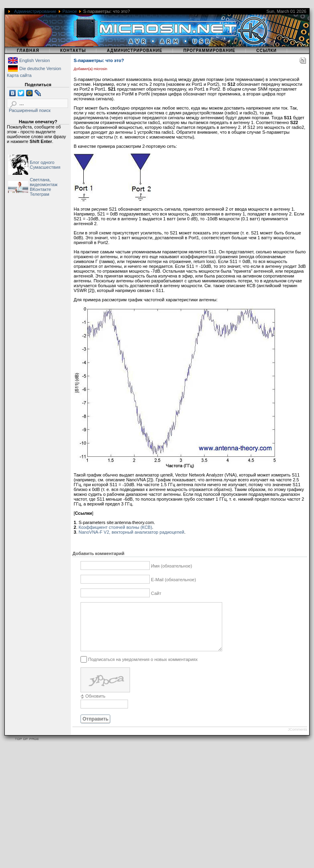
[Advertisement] (121, 812)
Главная (28, 51)
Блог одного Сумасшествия (45, 165)
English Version (35, 60)
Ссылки (267, 51)
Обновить (95, 706)
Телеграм (39, 194)
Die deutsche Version (40, 68)
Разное (70, 11)
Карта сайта (19, 75)
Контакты (73, 51)
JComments (297, 739)
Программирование (209, 51)
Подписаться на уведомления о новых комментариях (143, 669)
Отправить (95, 729)
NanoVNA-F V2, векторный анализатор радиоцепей (131, 532)
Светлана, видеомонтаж (44, 182)
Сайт (156, 593)
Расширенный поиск (30, 110)
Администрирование (35, 11)
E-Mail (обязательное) (174, 580)
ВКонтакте (40, 189)
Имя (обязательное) (171, 566)
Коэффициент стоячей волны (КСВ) (115, 527)
